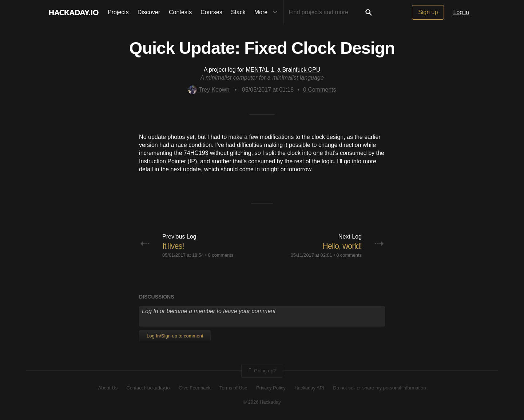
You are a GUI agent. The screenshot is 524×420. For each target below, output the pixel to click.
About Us (108, 388)
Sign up (428, 12)
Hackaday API (309, 388)
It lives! (173, 246)
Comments (320, 90)
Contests (180, 12)
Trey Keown (209, 90)
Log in (461, 12)
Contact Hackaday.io (148, 388)
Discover (149, 12)
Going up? (262, 371)
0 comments (221, 255)
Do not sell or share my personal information (379, 388)
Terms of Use (233, 388)
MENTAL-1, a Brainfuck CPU (283, 70)
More (267, 12)
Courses (211, 12)
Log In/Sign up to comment (175, 336)
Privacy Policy (271, 388)
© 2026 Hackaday (262, 402)
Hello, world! (342, 246)
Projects (118, 12)
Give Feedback (194, 388)
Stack (238, 12)
